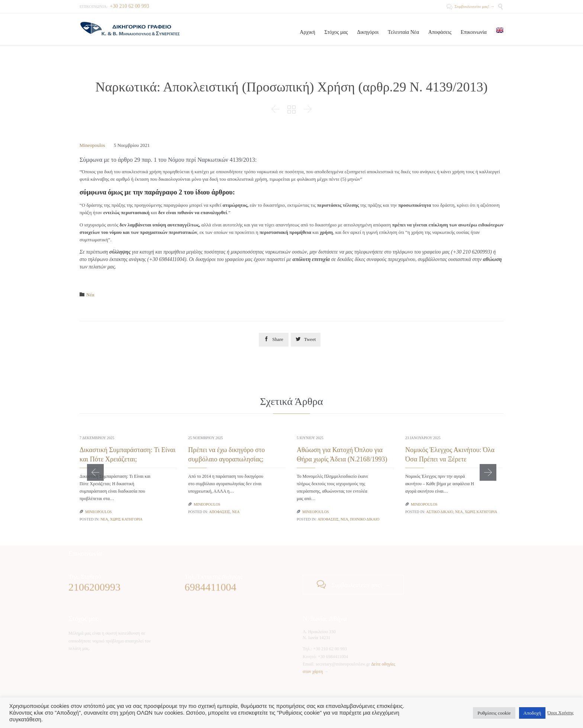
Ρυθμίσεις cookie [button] (494, 713)
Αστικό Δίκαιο (440, 512)
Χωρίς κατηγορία (126, 519)
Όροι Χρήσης (561, 713)
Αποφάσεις (220, 512)
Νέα (90, 295)
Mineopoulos (92, 145)
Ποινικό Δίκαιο (365, 519)
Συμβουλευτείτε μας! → (470, 6)
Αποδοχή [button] (532, 713)
